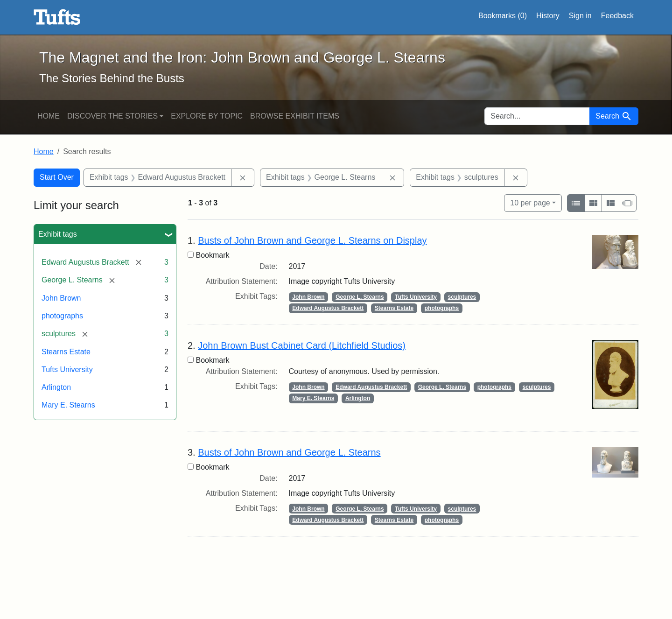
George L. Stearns (360, 297)
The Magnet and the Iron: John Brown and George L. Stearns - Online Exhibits (57, 17)
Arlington (56, 387)
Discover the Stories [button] (112, 116)
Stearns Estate (66, 352)
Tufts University (67, 369)
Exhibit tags (58, 234)
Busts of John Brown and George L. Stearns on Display (312, 240)
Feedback (617, 16)
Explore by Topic (207, 116)
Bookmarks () (503, 16)
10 (530, 202)
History (548, 16)
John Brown (61, 298)
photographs (62, 316)
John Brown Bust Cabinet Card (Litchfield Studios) (302, 345)
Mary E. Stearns (68, 405)
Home (49, 116)
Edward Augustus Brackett (328, 308)
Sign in (580, 16)
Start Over (57, 177)
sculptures (462, 297)
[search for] (537, 116)
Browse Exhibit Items (295, 116)
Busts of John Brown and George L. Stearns (289, 452)
